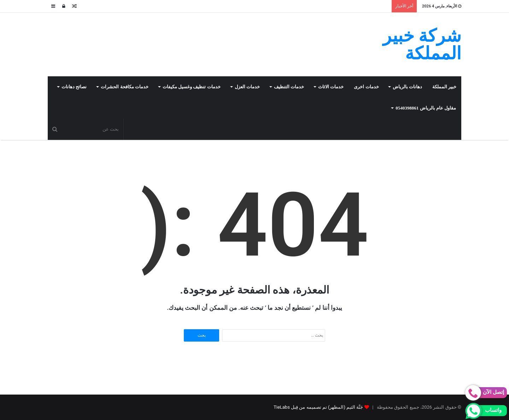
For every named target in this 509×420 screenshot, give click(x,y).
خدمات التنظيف (289, 87)
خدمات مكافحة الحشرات (125, 87)
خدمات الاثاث (331, 87)
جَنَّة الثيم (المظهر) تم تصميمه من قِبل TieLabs (318, 407)
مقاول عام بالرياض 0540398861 (426, 108)
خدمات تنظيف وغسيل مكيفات (192, 87)
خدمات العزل (247, 87)
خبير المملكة (444, 87)
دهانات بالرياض (407, 87)
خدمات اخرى (366, 87)
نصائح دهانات (74, 87)
